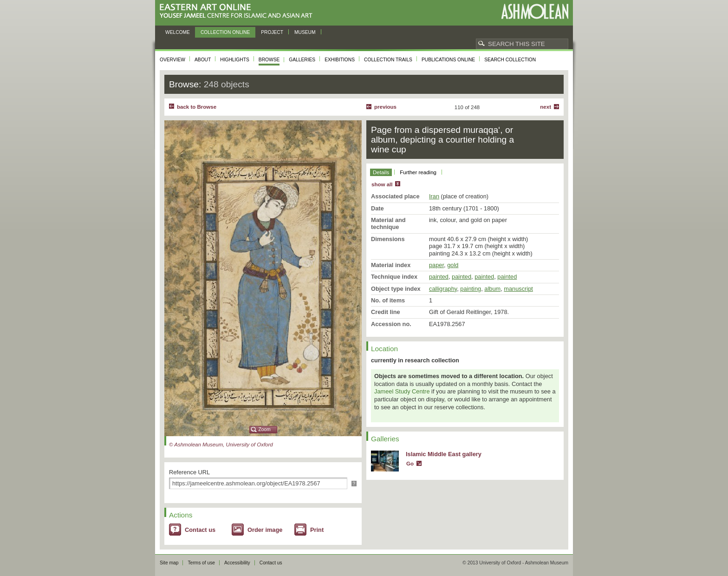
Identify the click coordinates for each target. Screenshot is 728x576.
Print (317, 530)
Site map (169, 563)
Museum (305, 32)
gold (453, 265)
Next (546, 107)
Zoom (265, 429)
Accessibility (237, 563)
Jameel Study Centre (402, 391)
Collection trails (388, 60)
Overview (172, 60)
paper (436, 265)
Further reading (418, 172)
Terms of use (201, 563)
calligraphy (443, 289)
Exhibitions (340, 60)
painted (439, 277)
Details (381, 172)
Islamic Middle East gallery (444, 454)
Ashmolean (535, 11)
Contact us (200, 530)
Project (272, 32)
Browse (269, 60)
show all (382, 184)
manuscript (518, 289)
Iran (434, 196)
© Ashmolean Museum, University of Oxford (221, 445)
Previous (385, 107)
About (203, 60)
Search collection (510, 60)
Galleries (302, 60)
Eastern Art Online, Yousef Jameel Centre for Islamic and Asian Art (238, 11)
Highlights (235, 60)
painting (471, 289)
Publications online (448, 60)
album (492, 289)
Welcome (178, 32)
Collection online (225, 32)
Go (410, 464)
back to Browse (197, 107)
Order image (265, 530)
